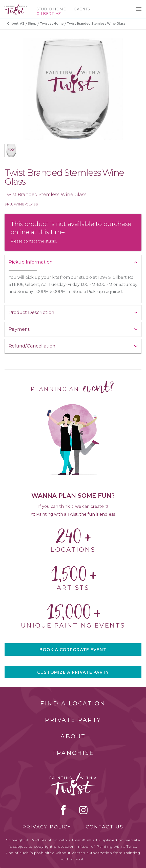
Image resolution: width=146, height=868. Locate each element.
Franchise (73, 753)
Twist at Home (52, 23)
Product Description (32, 313)
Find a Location (73, 704)
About (73, 736)
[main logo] (16, 6)
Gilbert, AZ (16, 23)
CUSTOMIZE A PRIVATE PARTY (73, 672)
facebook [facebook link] (63, 810)
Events (82, 9)
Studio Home (51, 9)
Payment (19, 329)
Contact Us (105, 827)
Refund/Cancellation (32, 346)
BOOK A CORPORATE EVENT (73, 650)
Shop (32, 23)
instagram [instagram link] (83, 810)
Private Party (73, 720)
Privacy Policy (47, 827)
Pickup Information (31, 262)
